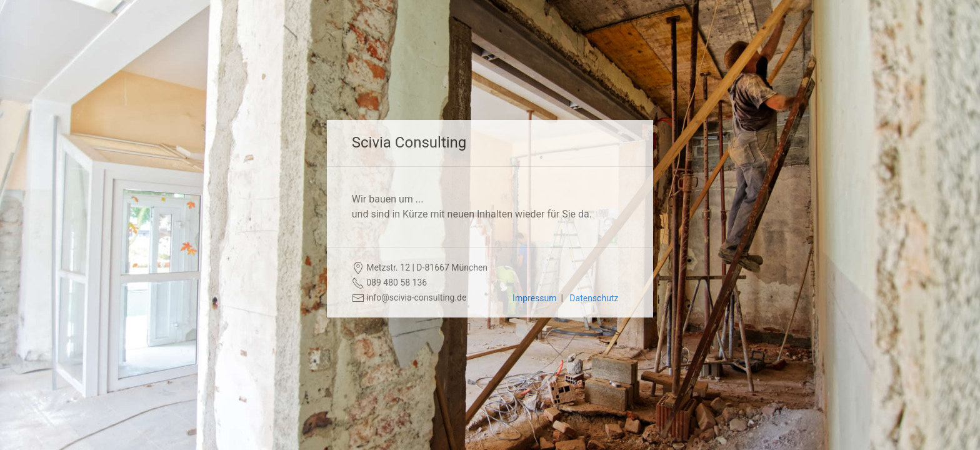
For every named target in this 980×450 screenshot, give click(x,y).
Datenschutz (594, 298)
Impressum (534, 298)
